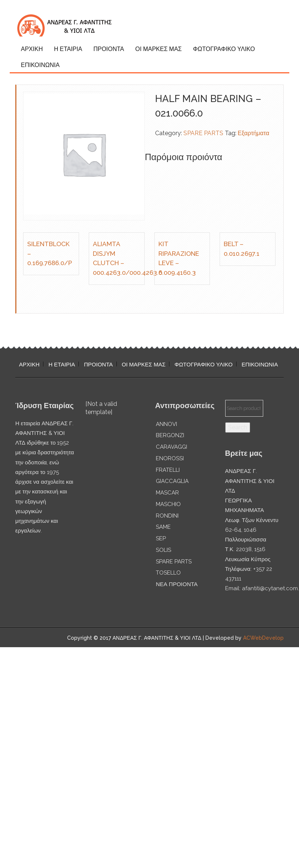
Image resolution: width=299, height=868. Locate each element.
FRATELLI (168, 470)
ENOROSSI (170, 458)
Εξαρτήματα (254, 133)
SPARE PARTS (203, 133)
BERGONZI (170, 435)
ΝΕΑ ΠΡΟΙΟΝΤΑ (177, 584)
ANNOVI (166, 424)
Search (238, 427)
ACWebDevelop (263, 638)
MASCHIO (168, 504)
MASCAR (167, 493)
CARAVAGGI (171, 447)
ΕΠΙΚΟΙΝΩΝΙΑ (40, 65)
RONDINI (167, 516)
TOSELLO (168, 573)
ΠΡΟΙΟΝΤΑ (108, 49)
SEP (161, 538)
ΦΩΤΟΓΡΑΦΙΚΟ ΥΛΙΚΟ (224, 49)
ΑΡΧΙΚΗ (32, 49)
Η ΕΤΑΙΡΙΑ (68, 49)
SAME (163, 527)
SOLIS (163, 550)
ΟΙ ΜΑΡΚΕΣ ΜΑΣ (159, 49)
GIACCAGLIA (172, 481)
